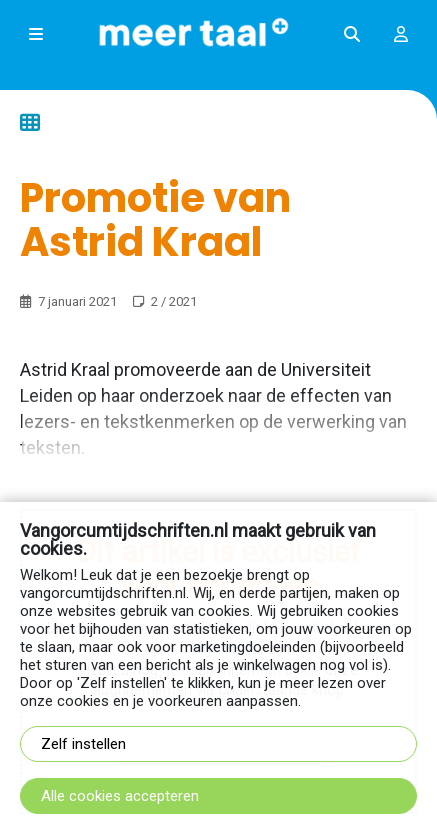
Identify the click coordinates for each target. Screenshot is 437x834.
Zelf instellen (83, 744)
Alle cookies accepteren (120, 796)
